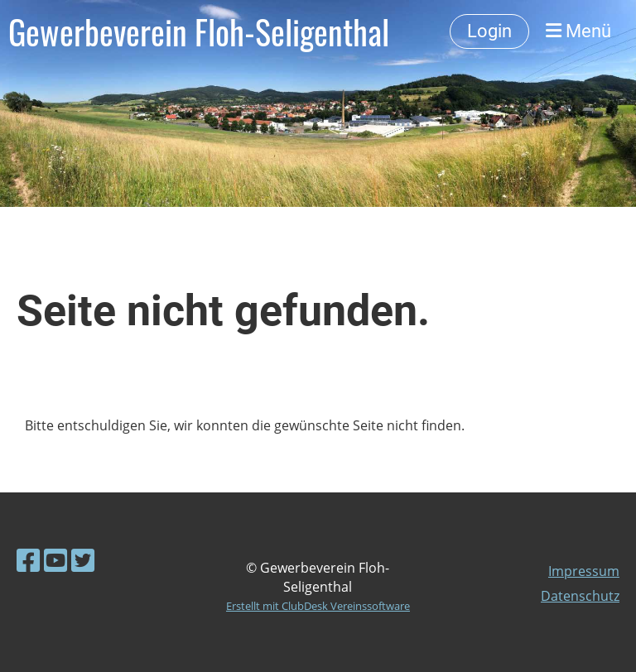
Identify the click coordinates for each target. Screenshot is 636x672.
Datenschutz (580, 596)
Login (489, 31)
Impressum (584, 571)
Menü (578, 31)
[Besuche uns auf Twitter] (83, 560)
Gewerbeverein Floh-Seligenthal (199, 31)
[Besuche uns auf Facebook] (28, 560)
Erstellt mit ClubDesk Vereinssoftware (318, 606)
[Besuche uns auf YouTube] (55, 560)
